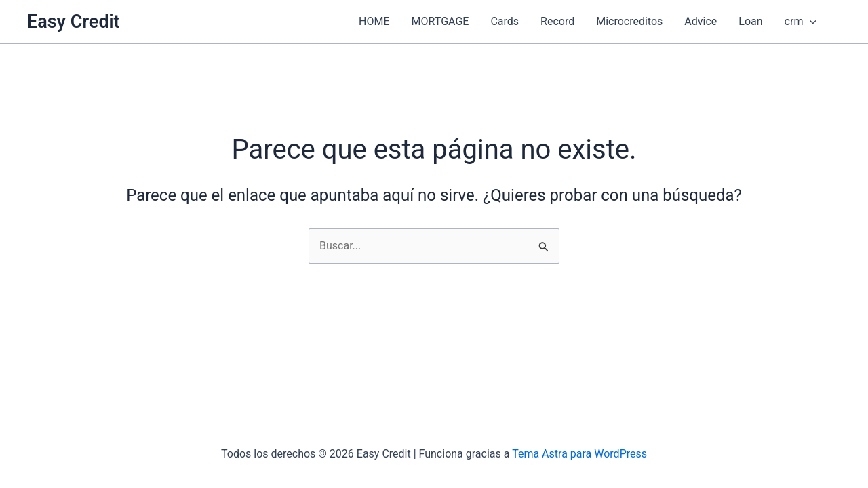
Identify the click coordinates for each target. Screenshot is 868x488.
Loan (750, 21)
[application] (810, 22)
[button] (834, 22)
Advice (701, 21)
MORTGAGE (440, 21)
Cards (505, 21)
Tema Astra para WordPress (579, 454)
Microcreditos (629, 21)
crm (801, 22)
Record (557, 21)
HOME (374, 21)
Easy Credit (74, 22)
